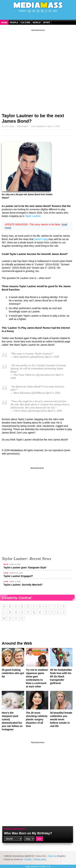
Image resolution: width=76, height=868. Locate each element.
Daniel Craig (41, 239)
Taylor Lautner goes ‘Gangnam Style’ (25, 568)
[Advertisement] (38, 70)
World (37, 23)
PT (50, 11)
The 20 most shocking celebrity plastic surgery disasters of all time (37, 719)
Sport (46, 23)
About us (52, 856)
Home (4, 23)
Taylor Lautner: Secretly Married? (23, 585)
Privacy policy (40, 859)
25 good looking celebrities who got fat (13, 673)
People (14, 23)
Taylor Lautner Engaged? (18, 576)
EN (29, 11)
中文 (55, 11)
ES (38, 11)
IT (46, 11)
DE (42, 11)
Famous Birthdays (15, 829)
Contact (28, 859)
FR (34, 11)
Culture (25, 23)
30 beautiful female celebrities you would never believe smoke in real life (61, 719)
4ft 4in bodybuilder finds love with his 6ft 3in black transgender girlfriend (61, 676)
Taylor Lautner (33, 216)
